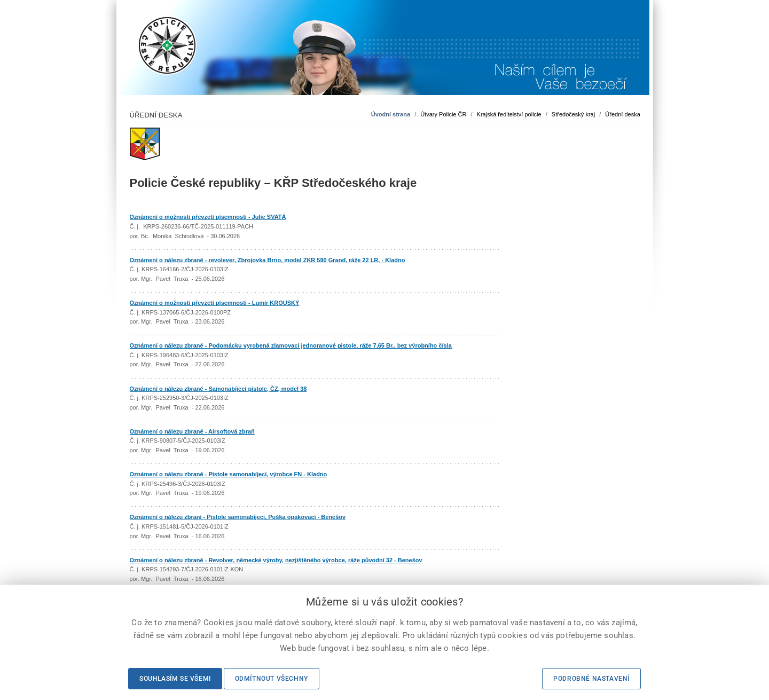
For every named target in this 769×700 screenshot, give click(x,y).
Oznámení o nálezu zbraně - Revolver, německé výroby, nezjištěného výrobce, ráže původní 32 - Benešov (276, 560)
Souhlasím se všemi (175, 679)
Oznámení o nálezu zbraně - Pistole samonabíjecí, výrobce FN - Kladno (229, 474)
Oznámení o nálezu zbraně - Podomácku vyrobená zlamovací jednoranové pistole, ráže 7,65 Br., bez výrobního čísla (291, 345)
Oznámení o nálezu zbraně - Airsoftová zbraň (192, 431)
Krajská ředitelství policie (509, 114)
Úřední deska (622, 114)
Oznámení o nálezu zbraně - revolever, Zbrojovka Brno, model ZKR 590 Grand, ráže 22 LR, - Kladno (268, 260)
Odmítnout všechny (272, 679)
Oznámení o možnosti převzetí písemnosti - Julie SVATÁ (208, 217)
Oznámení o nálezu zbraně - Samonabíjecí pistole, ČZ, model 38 (218, 389)
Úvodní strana (391, 114)
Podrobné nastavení (591, 679)
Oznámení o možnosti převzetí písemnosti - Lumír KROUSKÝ (215, 303)
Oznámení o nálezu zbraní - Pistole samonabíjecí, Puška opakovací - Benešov (238, 517)
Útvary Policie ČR (443, 114)
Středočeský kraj (573, 114)
